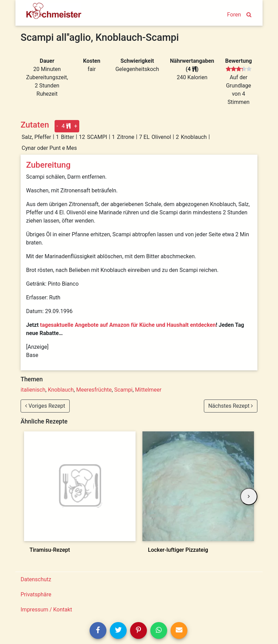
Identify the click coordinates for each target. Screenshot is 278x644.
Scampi (123, 390)
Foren (234, 15)
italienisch (33, 390)
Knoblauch (61, 390)
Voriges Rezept (45, 406)
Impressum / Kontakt (46, 610)
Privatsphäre (36, 594)
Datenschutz (36, 579)
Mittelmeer (148, 390)
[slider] (239, 69)
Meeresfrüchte (94, 390)
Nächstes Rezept (231, 406)
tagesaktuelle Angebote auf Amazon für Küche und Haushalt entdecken (128, 325)
